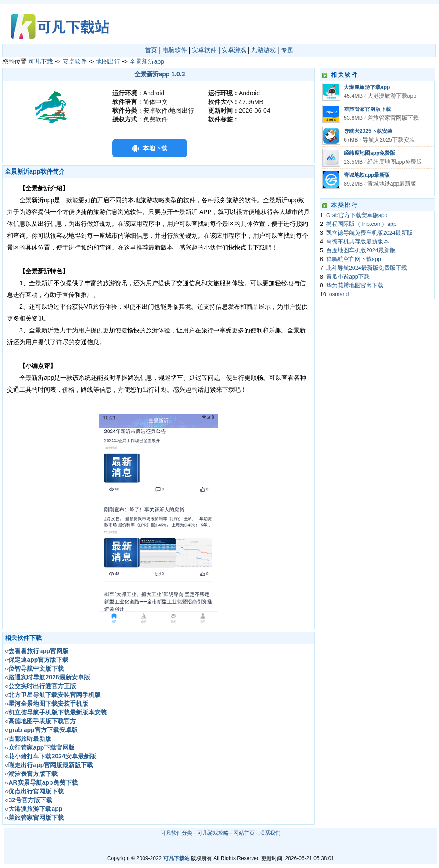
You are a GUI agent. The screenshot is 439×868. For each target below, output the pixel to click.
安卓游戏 (234, 50)
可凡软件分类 (176, 833)
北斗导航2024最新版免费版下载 (367, 268)
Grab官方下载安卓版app (357, 215)
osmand (339, 294)
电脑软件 (175, 50)
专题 (287, 50)
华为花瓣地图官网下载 (355, 286)
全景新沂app (147, 61)
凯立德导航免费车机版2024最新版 (369, 233)
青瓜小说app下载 (348, 277)
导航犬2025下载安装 (368, 131)
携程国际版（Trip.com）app (361, 224)
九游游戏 (263, 50)
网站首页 (244, 833)
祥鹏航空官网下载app (354, 259)
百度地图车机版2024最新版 (361, 250)
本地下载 (155, 148)
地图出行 (108, 61)
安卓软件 (204, 50)
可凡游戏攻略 (213, 833)
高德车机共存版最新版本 (358, 242)
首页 (151, 50)
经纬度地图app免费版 (369, 153)
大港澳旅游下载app (367, 87)
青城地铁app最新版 (367, 175)
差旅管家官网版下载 (367, 109)
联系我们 (270, 833)
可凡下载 (41, 61)
